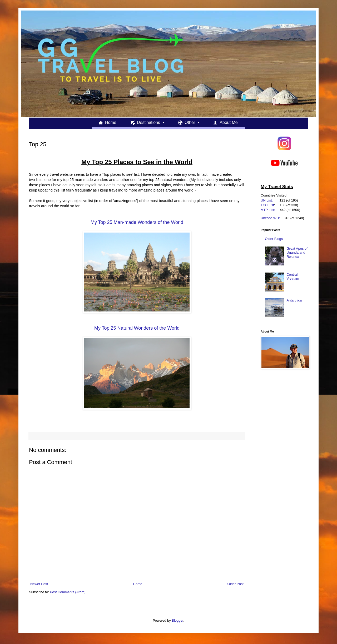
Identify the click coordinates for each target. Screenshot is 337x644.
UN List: (267, 200)
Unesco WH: (270, 218)
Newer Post (39, 584)
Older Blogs (274, 239)
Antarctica (294, 300)
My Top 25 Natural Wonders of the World (137, 328)
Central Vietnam (293, 277)
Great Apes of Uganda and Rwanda (297, 253)
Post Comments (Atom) (68, 592)
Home (138, 584)
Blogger (177, 620)
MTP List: (268, 210)
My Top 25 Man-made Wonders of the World (137, 222)
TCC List (267, 205)
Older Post (236, 584)
